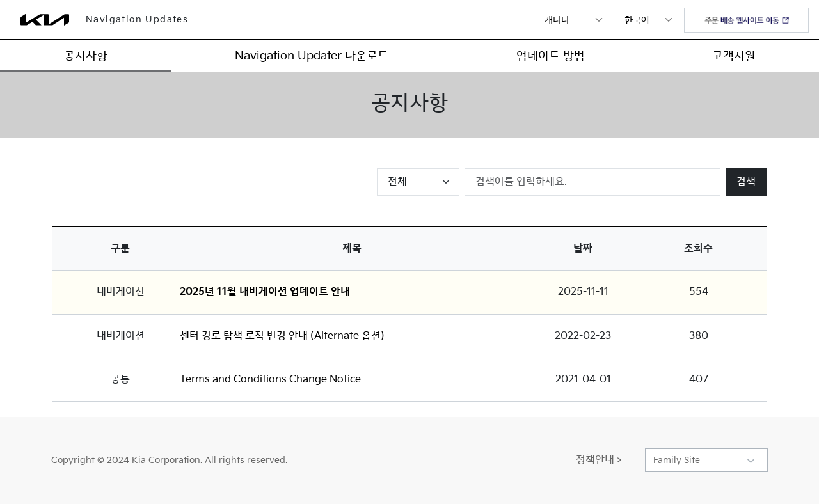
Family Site (677, 460)
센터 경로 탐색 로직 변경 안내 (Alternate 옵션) (282, 336)
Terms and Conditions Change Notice (270, 380)
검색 (746, 182)
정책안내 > (599, 460)
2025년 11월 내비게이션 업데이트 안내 (265, 292)
